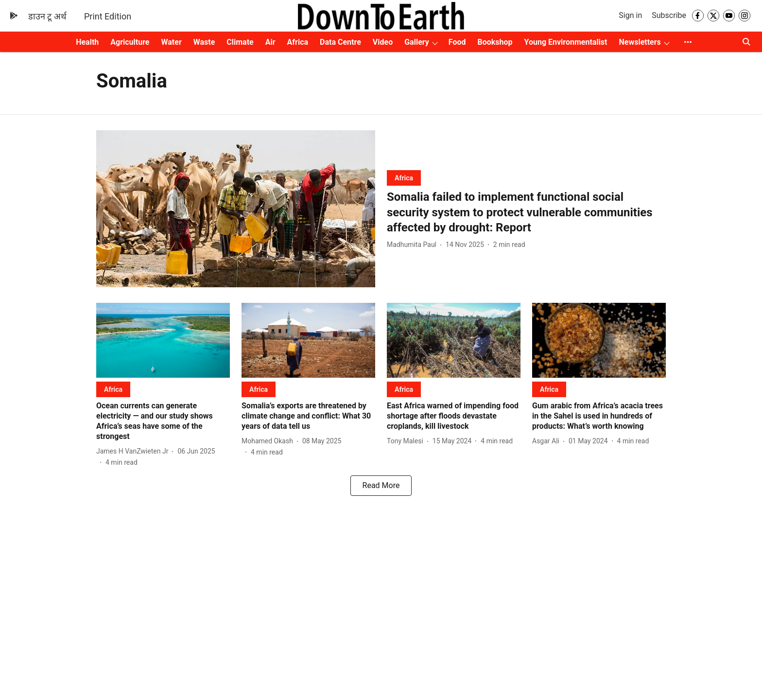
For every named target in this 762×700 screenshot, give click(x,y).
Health (87, 42)
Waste (204, 42)
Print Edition (108, 16)
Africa (298, 42)
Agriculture (130, 42)
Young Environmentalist (566, 42)
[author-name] (414, 245)
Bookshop (495, 42)
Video (383, 42)
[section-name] (404, 178)
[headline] (526, 212)
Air (270, 42)
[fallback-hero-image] (236, 209)
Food (457, 42)
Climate (240, 42)
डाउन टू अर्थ (47, 16)
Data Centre (340, 42)
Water (172, 42)
